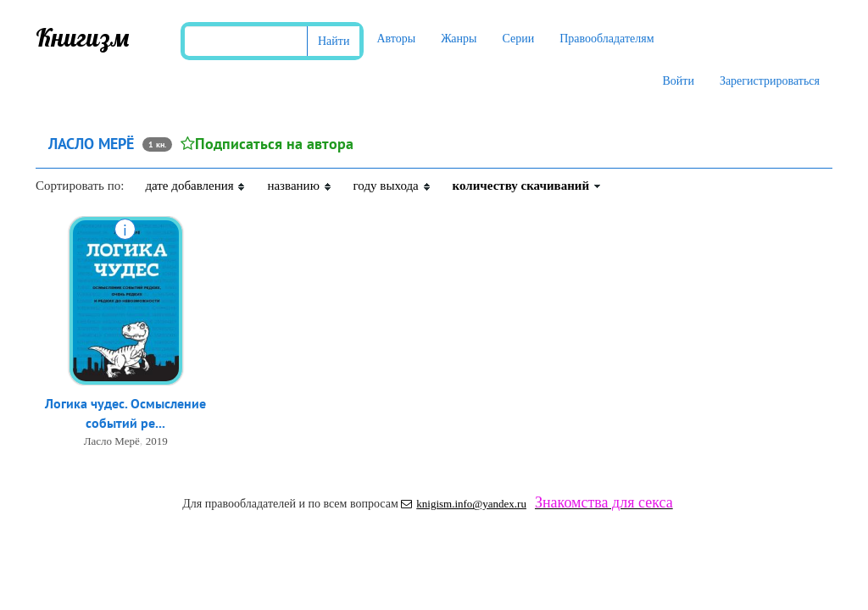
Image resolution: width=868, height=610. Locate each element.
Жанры (459, 39)
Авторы (396, 39)
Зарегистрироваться (770, 81)
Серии (518, 39)
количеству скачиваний (527, 186)
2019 (157, 441)
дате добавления (195, 186)
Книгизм (83, 37)
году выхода (392, 186)
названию (299, 186)
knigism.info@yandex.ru (464, 504)
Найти (334, 41)
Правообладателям (606, 39)
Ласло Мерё (112, 441)
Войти (678, 81)
